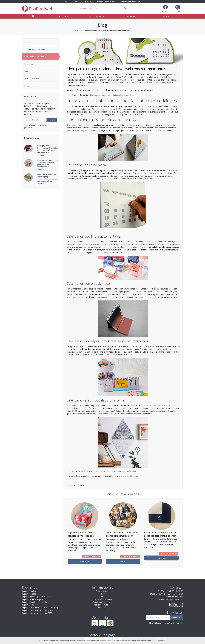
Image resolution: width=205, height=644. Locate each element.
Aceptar (161, 641)
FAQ (102, 597)
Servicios (131, 16)
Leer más (85, 561)
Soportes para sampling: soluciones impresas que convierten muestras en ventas (47, 163)
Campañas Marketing (42, 57)
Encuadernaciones (32, 79)
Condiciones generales (102, 602)
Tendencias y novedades (35, 49)
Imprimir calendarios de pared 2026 (37, 613)
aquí (153, 641)
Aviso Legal (102, 608)
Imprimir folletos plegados (33, 599)
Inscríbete (52, 120)
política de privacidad (175, 623)
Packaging (29, 86)
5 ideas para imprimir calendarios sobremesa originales (113, 95)
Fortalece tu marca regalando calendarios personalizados (111, 471)
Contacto (166, 16)
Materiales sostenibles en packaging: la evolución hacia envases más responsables (47, 178)
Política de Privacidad (103, 605)
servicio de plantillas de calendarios (152, 83)
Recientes (28, 42)
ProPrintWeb (178, 597)
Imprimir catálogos (30, 591)
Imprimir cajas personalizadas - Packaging (40, 608)
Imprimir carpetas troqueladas (35, 602)
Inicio (77, 31)
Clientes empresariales (102, 599)
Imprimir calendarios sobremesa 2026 (38, 610)
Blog (82, 31)
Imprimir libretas (29, 594)
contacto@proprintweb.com (130, 2)
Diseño (27, 71)
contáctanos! (133, 476)
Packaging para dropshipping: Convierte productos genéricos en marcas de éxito (47, 149)
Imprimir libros (28, 605)
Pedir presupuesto (96, 16)
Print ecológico (31, 64)
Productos (61, 16)
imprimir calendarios (165, 77)
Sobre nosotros (103, 591)
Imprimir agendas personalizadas (36, 597)
